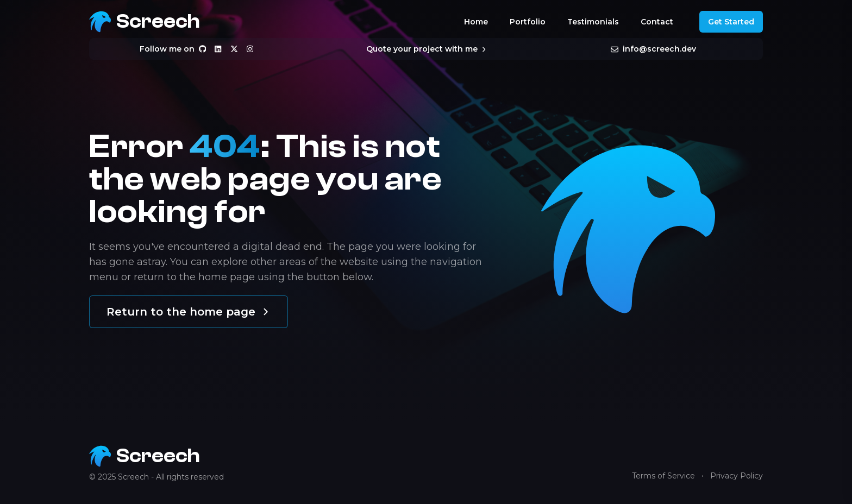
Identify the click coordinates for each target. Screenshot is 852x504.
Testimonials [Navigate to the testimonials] (593, 22)
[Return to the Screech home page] (145, 22)
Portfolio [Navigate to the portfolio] (528, 22)
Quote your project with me (426, 49)
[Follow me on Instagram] (250, 49)
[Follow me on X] (234, 49)
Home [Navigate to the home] (476, 22)
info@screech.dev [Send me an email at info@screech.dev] (653, 49)
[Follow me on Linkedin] (218, 49)
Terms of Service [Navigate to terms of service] (663, 476)
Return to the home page (189, 312)
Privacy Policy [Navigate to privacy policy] (737, 476)
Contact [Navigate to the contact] (657, 22)
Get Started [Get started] (731, 22)
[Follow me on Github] (203, 49)
